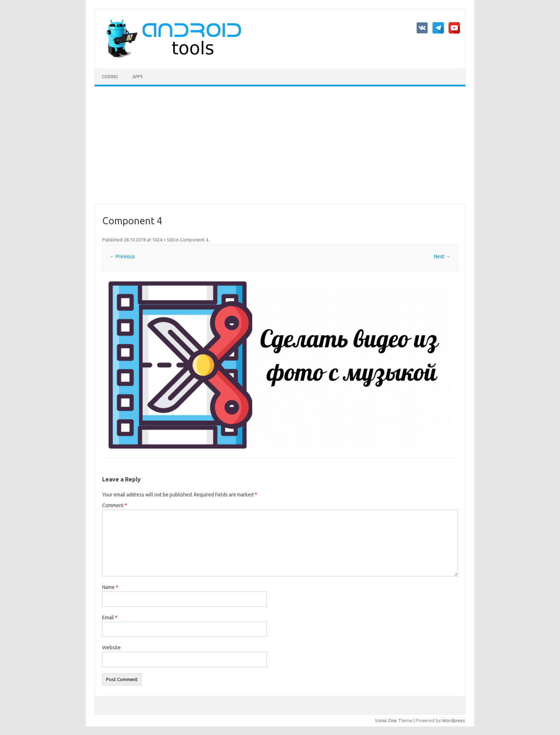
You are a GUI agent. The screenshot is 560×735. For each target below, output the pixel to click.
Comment (115, 505)
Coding (110, 77)
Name (110, 587)
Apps (137, 77)
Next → (442, 256)
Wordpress (453, 720)
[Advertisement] (280, 145)
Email (110, 617)
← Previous (122, 256)
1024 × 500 (163, 240)
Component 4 (194, 240)
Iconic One (386, 720)
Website (111, 647)
